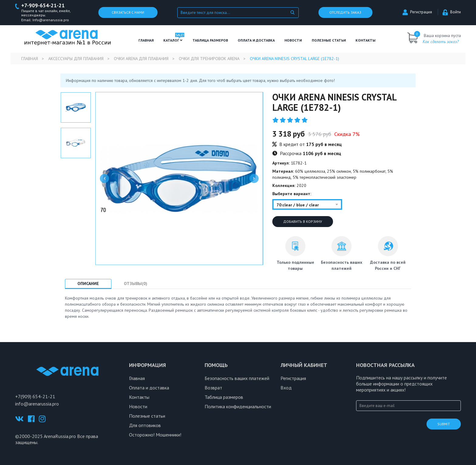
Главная (146, 40)
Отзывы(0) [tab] (136, 284)
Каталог (173, 40)
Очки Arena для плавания (141, 59)
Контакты (365, 40)
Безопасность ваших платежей (237, 378)
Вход (286, 388)
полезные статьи (329, 40)
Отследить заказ (345, 13)
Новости (293, 40)
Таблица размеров (224, 397)
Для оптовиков (145, 425)
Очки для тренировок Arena (209, 59)
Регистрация (417, 12)
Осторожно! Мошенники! (155, 435)
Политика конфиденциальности (238, 406)
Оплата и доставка (256, 40)
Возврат (213, 388)
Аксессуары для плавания (76, 59)
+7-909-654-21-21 (43, 6)
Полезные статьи (147, 416)
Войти (452, 12)
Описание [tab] (88, 284)
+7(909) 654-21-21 (35, 396)
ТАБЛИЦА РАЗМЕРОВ (210, 40)
